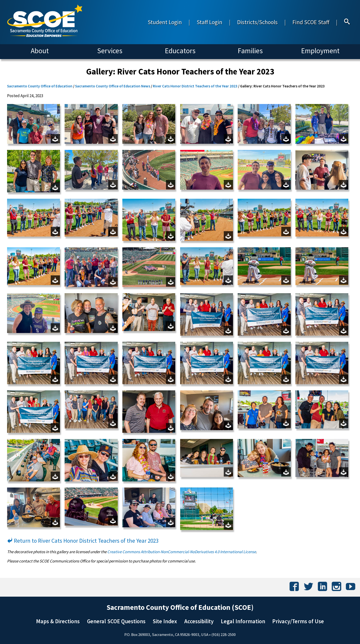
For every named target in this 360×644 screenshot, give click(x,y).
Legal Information (243, 621)
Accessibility (199, 621)
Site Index (165, 621)
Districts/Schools (257, 22)
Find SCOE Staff (311, 22)
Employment (320, 51)
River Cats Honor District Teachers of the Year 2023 (195, 86)
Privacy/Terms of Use (298, 621)
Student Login (165, 22)
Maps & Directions (58, 621)
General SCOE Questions (116, 621)
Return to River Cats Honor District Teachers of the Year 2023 (83, 541)
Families (250, 51)
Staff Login (209, 22)
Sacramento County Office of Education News (113, 86)
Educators (180, 51)
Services (110, 51)
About (40, 51)
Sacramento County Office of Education (40, 86)
